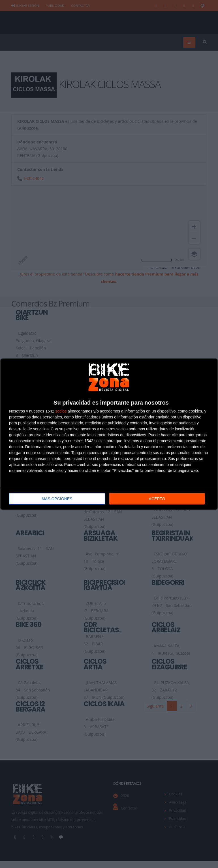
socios (61, 411)
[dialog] (109, 434)
